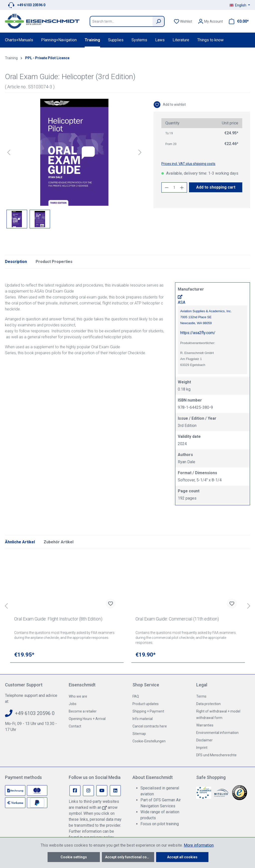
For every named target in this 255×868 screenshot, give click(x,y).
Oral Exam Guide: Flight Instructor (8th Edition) (58, 619)
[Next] (140, 152)
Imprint (202, 748)
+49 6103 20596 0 (31, 5)
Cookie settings (74, 857)
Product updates (146, 704)
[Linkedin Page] (115, 791)
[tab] (16, 262)
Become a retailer (83, 711)
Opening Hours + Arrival (87, 719)
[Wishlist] (183, 21)
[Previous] (9, 152)
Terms (201, 696)
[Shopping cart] (237, 21)
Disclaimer (204, 740)
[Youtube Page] (102, 791)
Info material (143, 719)
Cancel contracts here (150, 726)
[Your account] (210, 21)
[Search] (159, 21)
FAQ (136, 696)
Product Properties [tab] (54, 262)
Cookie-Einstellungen (149, 741)
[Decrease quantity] (167, 187)
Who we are (78, 696)
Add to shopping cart (216, 187)
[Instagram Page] (88, 791)
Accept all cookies (182, 857)
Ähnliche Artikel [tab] (20, 542)
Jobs (73, 704)
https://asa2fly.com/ (198, 333)
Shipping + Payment (148, 711)
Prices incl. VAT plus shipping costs (188, 164)
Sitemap (139, 734)
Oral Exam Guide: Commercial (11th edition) (177, 619)
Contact (75, 726)
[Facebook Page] (75, 791)
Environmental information (217, 733)
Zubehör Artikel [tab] (59, 542)
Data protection (208, 704)
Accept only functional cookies (130, 857)
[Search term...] (121, 21)
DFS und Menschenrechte (216, 755)
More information (199, 845)
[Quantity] (174, 187)
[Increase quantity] (182, 187)
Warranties (205, 725)
